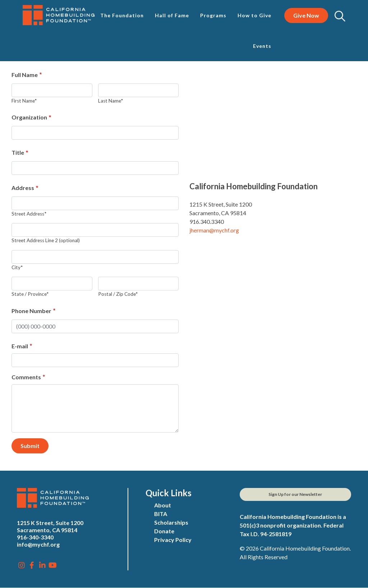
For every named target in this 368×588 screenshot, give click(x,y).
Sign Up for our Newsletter (295, 494)
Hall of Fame (172, 15)
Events (262, 46)
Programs (213, 15)
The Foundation (122, 15)
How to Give (254, 15)
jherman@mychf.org (214, 230)
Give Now (306, 15)
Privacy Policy (173, 540)
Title (18, 152)
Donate (164, 531)
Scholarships (171, 522)
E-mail (20, 346)
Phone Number (31, 311)
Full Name (25, 75)
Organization (29, 117)
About (163, 505)
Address (23, 188)
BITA (161, 514)
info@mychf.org (38, 544)
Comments (26, 377)
